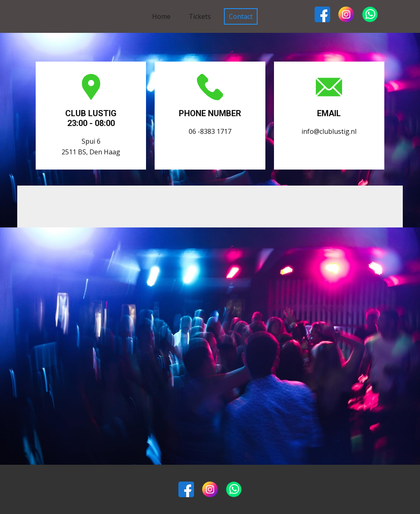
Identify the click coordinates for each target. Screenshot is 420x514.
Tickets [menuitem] (200, 16)
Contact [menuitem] (241, 16)
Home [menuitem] (161, 16)
